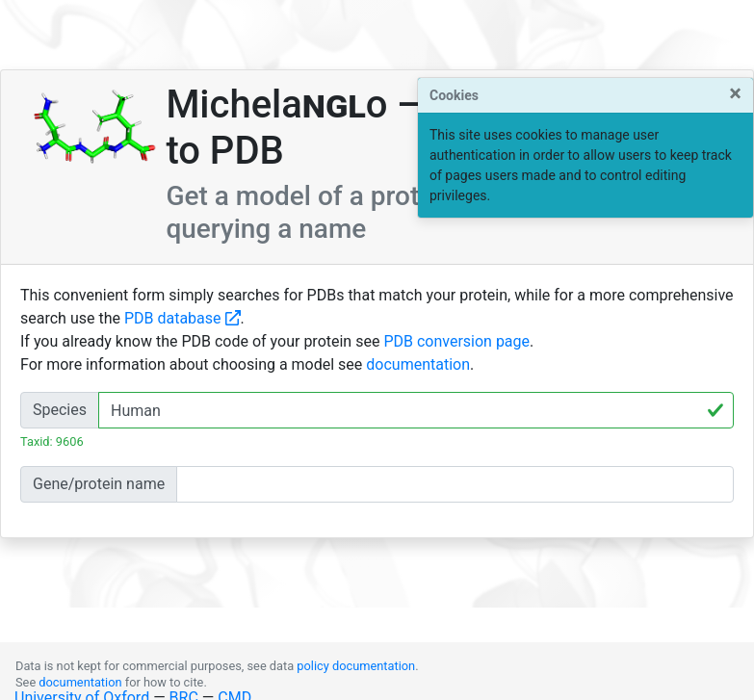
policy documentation (356, 666)
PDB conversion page (456, 341)
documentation (418, 364)
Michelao (276, 104)
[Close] (735, 93)
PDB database (182, 318)
